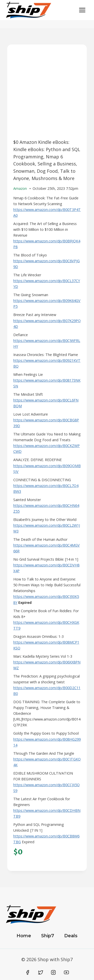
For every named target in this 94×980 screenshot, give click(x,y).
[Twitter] (41, 972)
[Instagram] (53, 972)
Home (24, 936)
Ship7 (48, 936)
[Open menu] (82, 10)
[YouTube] (66, 972)
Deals (71, 936)
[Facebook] (28, 972)
